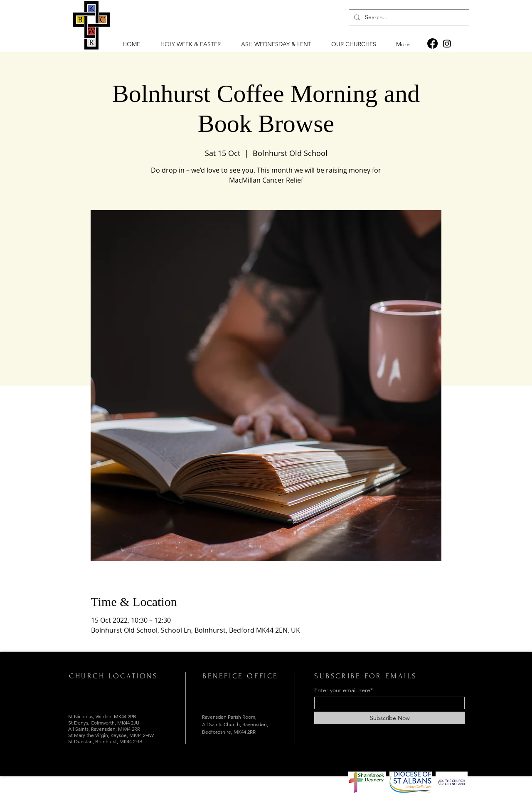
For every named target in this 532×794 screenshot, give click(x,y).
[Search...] (408, 17)
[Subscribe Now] (390, 718)
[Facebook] (432, 43)
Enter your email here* (344, 690)
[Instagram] (447, 43)
